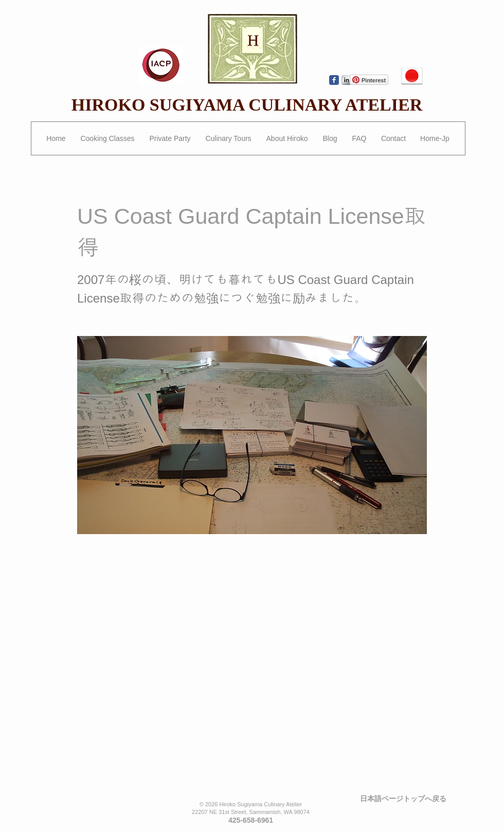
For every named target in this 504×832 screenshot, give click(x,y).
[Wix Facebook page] (334, 80)
